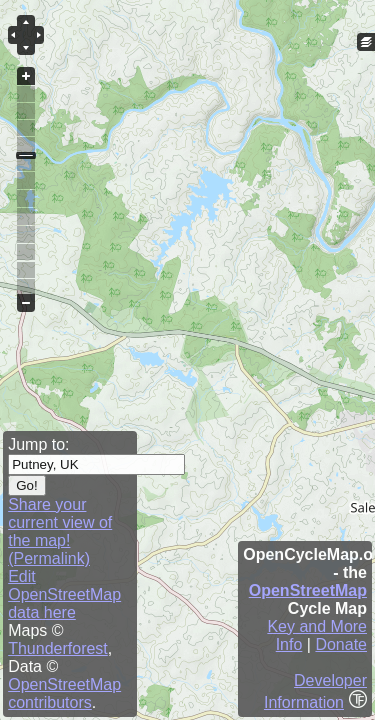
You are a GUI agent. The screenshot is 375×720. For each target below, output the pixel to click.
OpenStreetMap (308, 590)
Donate (341, 644)
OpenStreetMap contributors (64, 693)
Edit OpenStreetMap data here (64, 594)
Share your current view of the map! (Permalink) (60, 531)
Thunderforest (58, 648)
